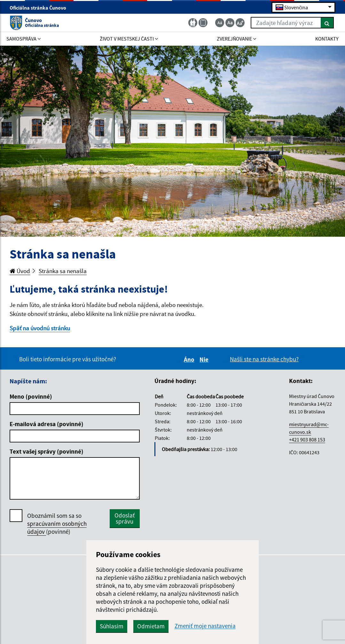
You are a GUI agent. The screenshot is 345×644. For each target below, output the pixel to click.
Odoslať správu (125, 518)
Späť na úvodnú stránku (40, 328)
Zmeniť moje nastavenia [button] (205, 626)
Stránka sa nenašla (63, 271)
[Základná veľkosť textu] (230, 23)
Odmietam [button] (151, 626)
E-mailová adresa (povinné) (47, 424)
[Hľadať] (327, 23)
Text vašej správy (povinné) (47, 451)
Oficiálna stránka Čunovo (41, 8)
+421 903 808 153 (307, 440)
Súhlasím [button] (112, 626)
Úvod (20, 271)
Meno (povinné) (31, 396)
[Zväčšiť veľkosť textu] (240, 23)
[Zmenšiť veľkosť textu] (220, 23)
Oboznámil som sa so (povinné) (57, 524)
